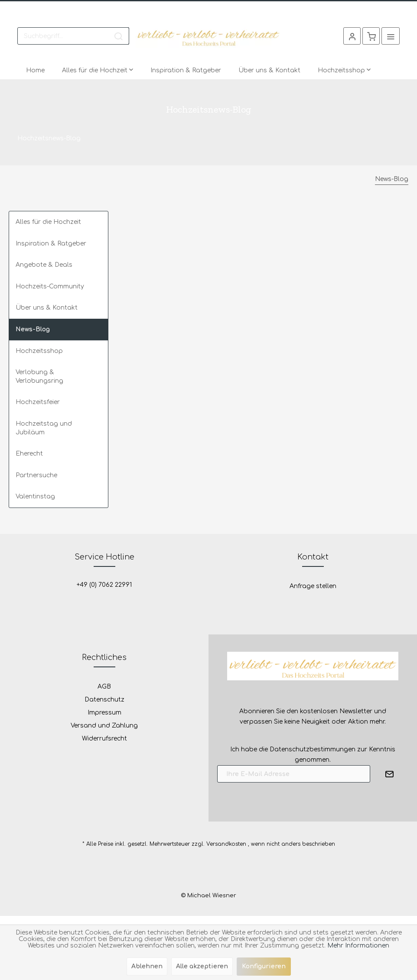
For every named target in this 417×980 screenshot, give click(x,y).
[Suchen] (118, 36)
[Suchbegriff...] (73, 36)
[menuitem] (73, 36)
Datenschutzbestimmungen (313, 749)
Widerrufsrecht (104, 739)
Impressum (104, 713)
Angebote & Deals (44, 265)
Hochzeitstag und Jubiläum (44, 428)
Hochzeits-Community (50, 286)
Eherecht (29, 454)
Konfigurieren (264, 966)
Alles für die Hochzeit (48, 222)
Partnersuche (36, 475)
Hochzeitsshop (39, 351)
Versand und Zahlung (104, 726)
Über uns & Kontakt (47, 308)
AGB (104, 687)
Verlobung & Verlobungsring (39, 377)
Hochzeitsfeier (38, 402)
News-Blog (33, 329)
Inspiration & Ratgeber (51, 244)
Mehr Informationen (358, 946)
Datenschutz (104, 700)
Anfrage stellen (313, 586)
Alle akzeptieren (202, 966)
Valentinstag (35, 496)
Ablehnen (147, 966)
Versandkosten (226, 844)
